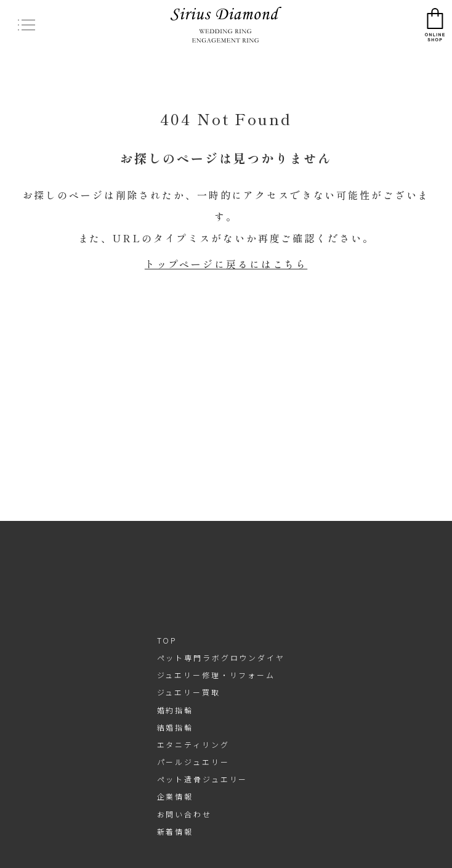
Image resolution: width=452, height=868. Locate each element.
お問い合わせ (184, 814)
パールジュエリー (193, 762)
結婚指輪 (176, 727)
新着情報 (176, 831)
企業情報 (176, 796)
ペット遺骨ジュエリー (203, 779)
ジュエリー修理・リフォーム (216, 675)
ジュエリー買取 (189, 692)
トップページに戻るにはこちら (226, 264)
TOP (167, 640)
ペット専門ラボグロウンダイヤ (221, 657)
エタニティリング (193, 744)
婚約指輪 (176, 710)
